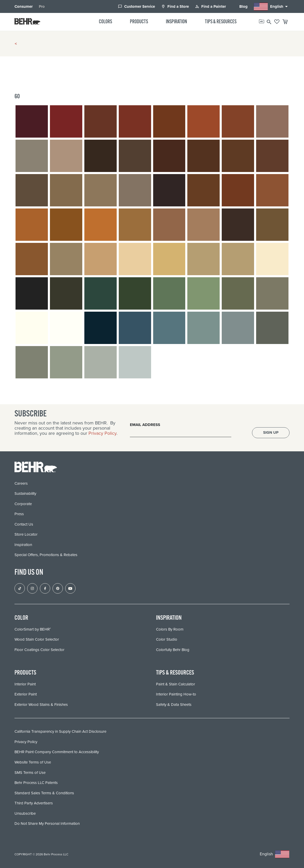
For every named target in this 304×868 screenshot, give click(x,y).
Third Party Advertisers (34, 803)
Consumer (24, 6)
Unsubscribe (25, 813)
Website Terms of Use (33, 762)
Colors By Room (170, 629)
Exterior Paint (26, 694)
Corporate (23, 504)
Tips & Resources (221, 22)
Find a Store (175, 6)
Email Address (145, 424)
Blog (240, 6)
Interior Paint (25, 684)
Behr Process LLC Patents (36, 782)
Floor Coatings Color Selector (39, 649)
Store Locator (26, 534)
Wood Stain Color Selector (37, 639)
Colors (105, 22)
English (272, 7)
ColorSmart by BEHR (33, 629)
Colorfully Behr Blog (173, 649)
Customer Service (136, 6)
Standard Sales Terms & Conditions (44, 793)
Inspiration (176, 22)
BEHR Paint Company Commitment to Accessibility (57, 752)
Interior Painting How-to (176, 694)
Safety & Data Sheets (174, 704)
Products (139, 22)
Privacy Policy (102, 433)
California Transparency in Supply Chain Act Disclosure (60, 731)
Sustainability (25, 493)
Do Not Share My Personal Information (47, 823)
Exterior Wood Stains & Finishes (41, 704)
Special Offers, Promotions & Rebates (46, 555)
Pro (42, 6)
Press (19, 514)
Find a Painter (210, 6)
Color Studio (167, 639)
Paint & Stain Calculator (176, 684)
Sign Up (271, 432)
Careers (21, 483)
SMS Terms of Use (30, 772)
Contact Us (24, 524)
